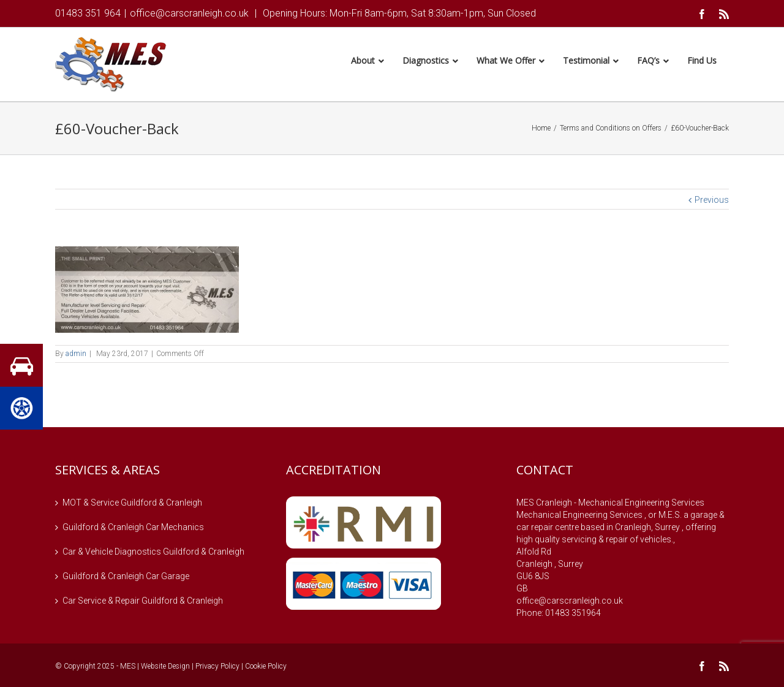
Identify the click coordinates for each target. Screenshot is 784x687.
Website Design (165, 668)
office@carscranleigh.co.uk (189, 13)
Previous (712, 202)
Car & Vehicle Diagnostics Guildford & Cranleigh (153, 553)
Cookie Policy (266, 668)
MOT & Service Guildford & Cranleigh (132, 504)
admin (76, 355)
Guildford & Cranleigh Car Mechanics (133, 529)
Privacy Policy (217, 668)
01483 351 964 (88, 13)
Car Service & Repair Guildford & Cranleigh (143, 602)
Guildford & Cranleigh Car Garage (126, 578)
